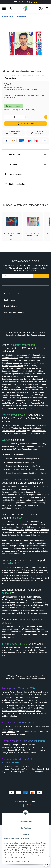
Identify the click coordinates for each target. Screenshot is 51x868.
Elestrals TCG (7, 746)
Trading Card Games (25, 364)
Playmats (30, 812)
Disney (25, 791)
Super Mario (16, 791)
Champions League (21, 783)
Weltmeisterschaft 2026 (12, 785)
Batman (5, 793)
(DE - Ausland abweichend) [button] (29, 112)
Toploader (6, 810)
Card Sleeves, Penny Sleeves (14, 807)
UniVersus (34, 741)
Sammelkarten (8, 364)
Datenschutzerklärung (11, 274)
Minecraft (6, 791)
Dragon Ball (34, 791)
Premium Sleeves (35, 807)
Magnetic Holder (19, 810)
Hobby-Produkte (9, 770)
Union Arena (37, 743)
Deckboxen (20, 812)
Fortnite (42, 788)
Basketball (29, 764)
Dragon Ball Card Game (18, 741)
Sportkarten (7, 764)
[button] (4, 8)
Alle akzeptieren (26, 822)
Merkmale (12, 167)
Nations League (16, 788)
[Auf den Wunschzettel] (45, 120)
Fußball (20, 764)
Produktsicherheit (15, 177)
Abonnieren (41, 282)
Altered (17, 746)
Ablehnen (26, 834)
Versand (20, 90)
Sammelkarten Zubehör (33, 374)
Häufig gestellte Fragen (18, 187)
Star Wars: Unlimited (22, 743)
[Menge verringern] (6, 120)
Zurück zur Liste (8, 16)
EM (32, 783)
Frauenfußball (30, 785)
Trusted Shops (26, 2)
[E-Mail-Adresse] (17, 282)
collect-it (13, 593)
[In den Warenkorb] (25, 126)
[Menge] (15, 120)
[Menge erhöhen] (23, 120)
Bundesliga (7, 783)
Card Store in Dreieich (22, 613)
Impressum (8, 861)
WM (36, 783)
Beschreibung (13, 157)
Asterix (43, 791)
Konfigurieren (26, 828)
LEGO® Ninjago (31, 788)
